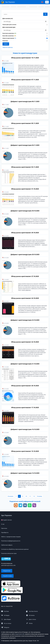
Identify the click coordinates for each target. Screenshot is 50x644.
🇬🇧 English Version (6, 520)
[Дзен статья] (37, 619)
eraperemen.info (20, 634)
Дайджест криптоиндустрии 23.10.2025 (25, 320)
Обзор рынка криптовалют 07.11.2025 (25, 80)
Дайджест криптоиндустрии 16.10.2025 (25, 429)
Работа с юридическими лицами (11, 537)
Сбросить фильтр (8, 47)
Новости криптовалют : (9, 38)
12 (34, 496)
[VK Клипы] (37, 615)
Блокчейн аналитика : (9, 36)
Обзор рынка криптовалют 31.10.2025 (25, 189)
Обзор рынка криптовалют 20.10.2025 (25, 386)
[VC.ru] (13, 623)
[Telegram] (13, 627)
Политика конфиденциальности (11, 541)
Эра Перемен (7, 515)
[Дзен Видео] (13, 619)
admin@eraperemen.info (8, 565)
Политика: (5, 41)
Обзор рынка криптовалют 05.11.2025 (25, 123)
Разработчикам (7, 576)
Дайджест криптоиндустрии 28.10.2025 (25, 254)
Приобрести (5, 532)
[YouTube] (13, 611)
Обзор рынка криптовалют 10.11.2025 (25, 58)
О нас (3, 524)
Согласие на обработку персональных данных (15, 549)
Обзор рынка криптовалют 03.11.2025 (25, 167)
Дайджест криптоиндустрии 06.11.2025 (25, 101)
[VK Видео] (13, 615)
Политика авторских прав (9, 553)
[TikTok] (37, 623)
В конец (40, 496)
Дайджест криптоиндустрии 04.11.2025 (25, 145)
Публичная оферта (7, 545)
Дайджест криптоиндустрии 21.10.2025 (25, 364)
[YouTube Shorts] (37, 611)
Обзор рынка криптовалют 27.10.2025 (25, 276)
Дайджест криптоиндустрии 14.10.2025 (25, 473)
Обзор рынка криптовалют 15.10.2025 (25, 451)
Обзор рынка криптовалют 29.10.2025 (25, 233)
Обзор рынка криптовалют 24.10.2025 (25, 298)
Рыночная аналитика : (9, 33)
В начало (11, 496)
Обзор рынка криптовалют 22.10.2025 (25, 342)
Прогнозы (4, 528)
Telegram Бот (7, 571)
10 (26, 496)
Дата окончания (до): (9, 27)
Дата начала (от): (8, 18)
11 (30, 496)
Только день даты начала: (9, 25)
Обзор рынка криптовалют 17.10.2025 (25, 407)
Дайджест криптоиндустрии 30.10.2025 (25, 211)
